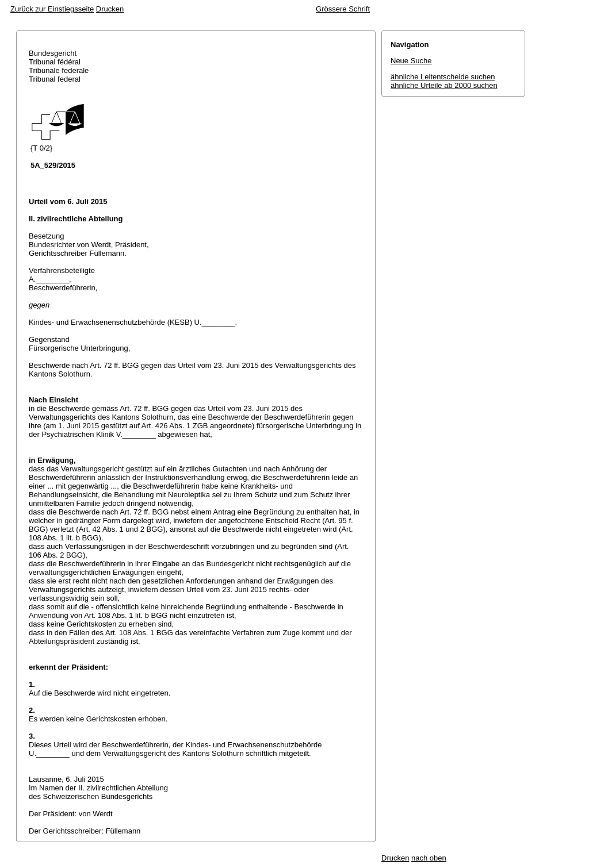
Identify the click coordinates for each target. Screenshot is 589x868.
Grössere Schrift (343, 9)
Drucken (110, 9)
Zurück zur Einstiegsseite (52, 9)
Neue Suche (411, 61)
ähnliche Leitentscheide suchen (443, 77)
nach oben (429, 858)
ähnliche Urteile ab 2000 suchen (444, 85)
